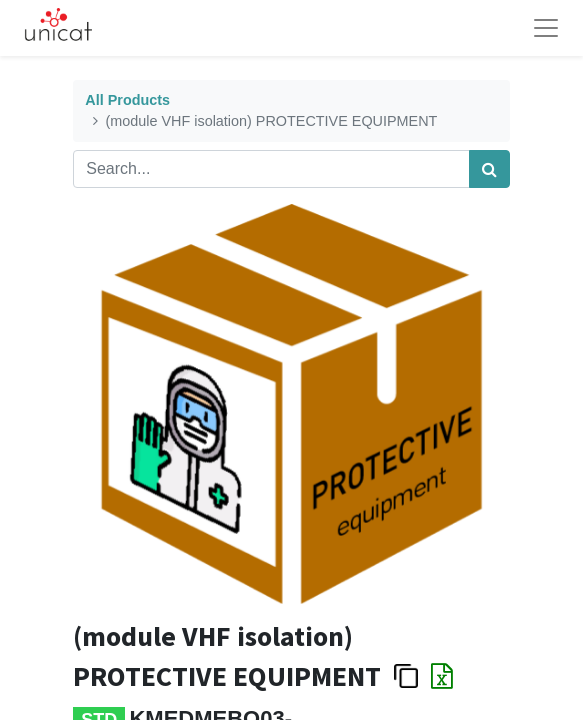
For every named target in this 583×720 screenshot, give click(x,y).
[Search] (489, 169)
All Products (127, 100)
